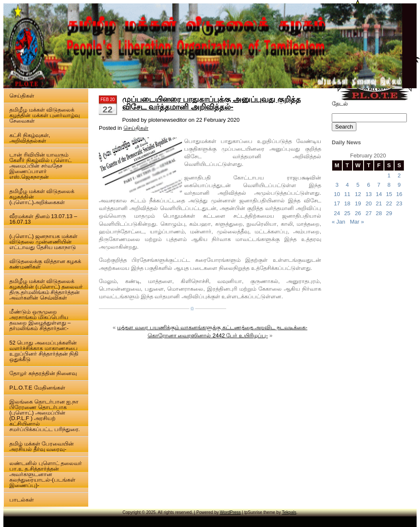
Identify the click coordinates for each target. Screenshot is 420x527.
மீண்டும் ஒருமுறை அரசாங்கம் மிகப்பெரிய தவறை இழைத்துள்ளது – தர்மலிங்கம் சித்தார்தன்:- (40, 320)
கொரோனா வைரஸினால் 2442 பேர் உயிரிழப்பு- (208, 335)
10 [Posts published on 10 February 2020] (337, 194)
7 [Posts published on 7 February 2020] (379, 185)
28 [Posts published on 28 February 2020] (379, 213)
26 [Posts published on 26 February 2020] (358, 213)
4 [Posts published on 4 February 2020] (347, 185)
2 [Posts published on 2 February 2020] (399, 175)
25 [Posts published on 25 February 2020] (347, 213)
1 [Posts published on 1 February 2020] (389, 175)
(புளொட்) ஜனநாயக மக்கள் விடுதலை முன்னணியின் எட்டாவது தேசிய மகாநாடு (43, 242)
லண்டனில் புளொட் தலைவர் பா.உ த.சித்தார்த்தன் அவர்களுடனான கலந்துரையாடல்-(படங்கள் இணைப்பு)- (46, 474)
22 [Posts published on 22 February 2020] (389, 203)
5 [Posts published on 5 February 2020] (358, 185)
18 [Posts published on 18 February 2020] (347, 203)
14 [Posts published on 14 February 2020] (379, 194)
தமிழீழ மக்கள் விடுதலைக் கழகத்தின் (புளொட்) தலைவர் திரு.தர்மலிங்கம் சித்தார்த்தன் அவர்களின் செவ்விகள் (46, 289)
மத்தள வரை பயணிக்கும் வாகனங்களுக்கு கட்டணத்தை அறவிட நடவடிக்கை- (212, 327)
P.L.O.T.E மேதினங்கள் (37, 388)
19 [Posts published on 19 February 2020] (358, 203)
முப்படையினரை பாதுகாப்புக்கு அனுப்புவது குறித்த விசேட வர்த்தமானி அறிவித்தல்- (211, 103)
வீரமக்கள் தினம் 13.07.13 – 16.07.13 (43, 219)
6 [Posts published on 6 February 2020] (368, 185)
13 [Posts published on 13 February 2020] (369, 194)
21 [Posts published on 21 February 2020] (379, 203)
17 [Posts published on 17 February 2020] (337, 203)
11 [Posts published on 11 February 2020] (347, 194)
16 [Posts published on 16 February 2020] (399, 194)
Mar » (357, 222)
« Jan (339, 222)
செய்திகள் (22, 96)
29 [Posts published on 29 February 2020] (389, 213)
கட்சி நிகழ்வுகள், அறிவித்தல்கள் (30, 138)
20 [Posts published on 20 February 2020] (369, 203)
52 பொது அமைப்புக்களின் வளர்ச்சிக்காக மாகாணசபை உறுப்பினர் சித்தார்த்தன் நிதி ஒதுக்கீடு (44, 351)
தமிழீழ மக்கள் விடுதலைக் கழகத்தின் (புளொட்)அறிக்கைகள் (42, 197)
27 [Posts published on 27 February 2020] (369, 213)
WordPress (230, 512)
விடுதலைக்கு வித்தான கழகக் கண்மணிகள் (45, 264)
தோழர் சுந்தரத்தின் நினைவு (43, 373)
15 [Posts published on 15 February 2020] (389, 194)
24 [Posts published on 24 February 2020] (337, 213)
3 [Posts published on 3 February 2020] (337, 185)
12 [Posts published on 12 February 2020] (358, 194)
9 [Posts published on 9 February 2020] (399, 185)
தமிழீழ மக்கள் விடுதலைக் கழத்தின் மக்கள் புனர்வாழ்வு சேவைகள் (45, 115)
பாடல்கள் (22, 500)
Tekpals (289, 512)
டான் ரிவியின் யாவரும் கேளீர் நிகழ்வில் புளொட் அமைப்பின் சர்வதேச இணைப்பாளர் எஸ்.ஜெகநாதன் (41, 166)
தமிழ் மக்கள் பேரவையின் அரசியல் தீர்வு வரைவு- (42, 446)
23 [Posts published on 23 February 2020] (399, 203)
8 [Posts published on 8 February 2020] (389, 185)
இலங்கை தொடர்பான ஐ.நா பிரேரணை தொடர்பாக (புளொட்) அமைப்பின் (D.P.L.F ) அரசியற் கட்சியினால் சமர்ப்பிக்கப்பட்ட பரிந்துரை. (45, 415)
